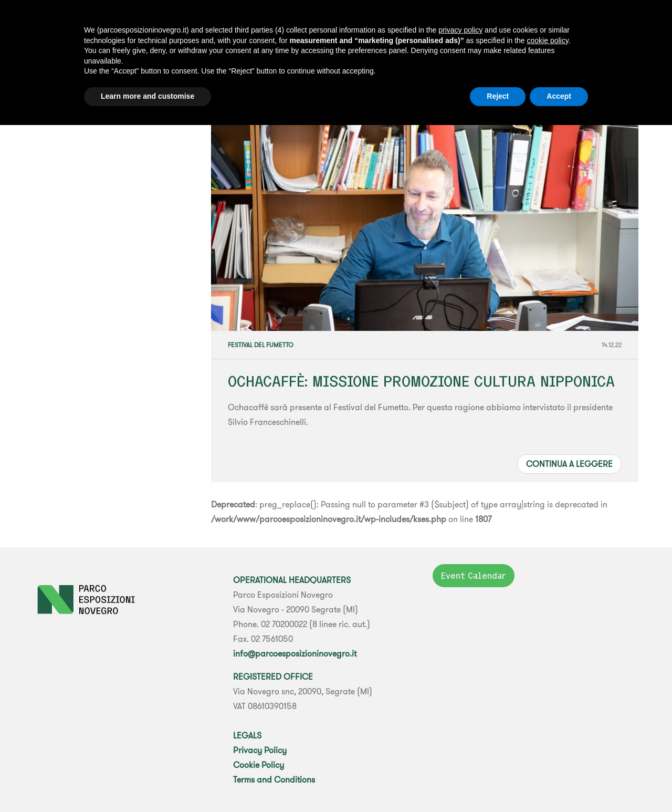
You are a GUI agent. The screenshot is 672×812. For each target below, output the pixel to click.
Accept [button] (559, 96)
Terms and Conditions (274, 779)
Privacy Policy (260, 750)
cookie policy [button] (548, 40)
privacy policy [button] (460, 30)
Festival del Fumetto (261, 345)
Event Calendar (474, 576)
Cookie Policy (259, 765)
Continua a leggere (569, 464)
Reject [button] (498, 96)
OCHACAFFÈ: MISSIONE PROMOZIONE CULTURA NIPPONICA (421, 381)
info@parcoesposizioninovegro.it (295, 653)
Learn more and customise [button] (148, 96)
